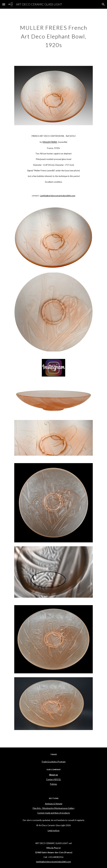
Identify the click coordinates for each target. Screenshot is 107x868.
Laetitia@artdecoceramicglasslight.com (58, 196)
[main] (53, 35)
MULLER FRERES (50, 142)
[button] (4, 4)
